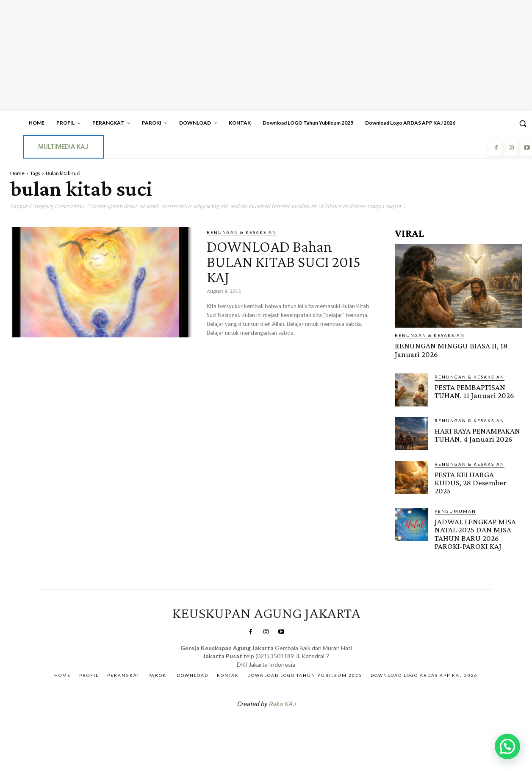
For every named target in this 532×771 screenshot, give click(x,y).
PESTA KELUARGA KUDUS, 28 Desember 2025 (471, 482)
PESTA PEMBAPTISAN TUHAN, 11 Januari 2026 (474, 391)
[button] (507, 746)
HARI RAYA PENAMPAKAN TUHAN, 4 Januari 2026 (477, 434)
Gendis (291, 725)
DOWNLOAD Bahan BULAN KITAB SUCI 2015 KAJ (288, 261)
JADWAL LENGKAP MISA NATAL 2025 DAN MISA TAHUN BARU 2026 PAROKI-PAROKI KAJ (475, 533)
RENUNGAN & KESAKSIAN (242, 232)
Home (17, 173)
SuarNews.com (253, 725)
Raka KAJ (282, 703)
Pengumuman (455, 511)
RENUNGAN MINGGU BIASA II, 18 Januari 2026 (451, 350)
